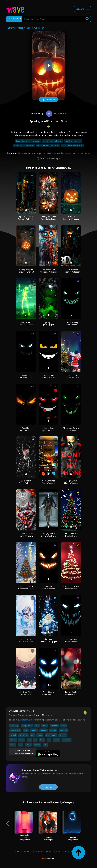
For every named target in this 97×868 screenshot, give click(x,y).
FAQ (72, 851)
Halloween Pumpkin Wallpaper (71, 218)
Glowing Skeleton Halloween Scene (26, 324)
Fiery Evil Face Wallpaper (49, 588)
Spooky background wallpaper (28, 141)
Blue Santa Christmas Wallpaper (49, 640)
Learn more (48, 787)
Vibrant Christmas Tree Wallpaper (71, 535)
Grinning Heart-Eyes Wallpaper (48, 429)
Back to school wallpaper (24, 145)
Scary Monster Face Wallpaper (71, 640)
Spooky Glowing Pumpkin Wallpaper (26, 218)
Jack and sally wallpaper (52, 141)
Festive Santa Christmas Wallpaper (71, 376)
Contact (19, 851)
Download (48, 100)
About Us (28, 851)
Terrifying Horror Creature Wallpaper (48, 535)
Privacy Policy (62, 851)
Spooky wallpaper (35, 28)
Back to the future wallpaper (48, 145)
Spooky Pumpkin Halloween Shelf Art (26, 271)
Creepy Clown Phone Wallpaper (71, 482)
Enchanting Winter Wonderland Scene (26, 588)
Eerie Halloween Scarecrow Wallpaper (71, 271)
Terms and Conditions (44, 851)
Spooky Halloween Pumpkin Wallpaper (48, 218)
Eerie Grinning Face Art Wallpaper (48, 693)
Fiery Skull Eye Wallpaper (26, 429)
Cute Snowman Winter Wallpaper (26, 640)
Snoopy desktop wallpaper (72, 145)
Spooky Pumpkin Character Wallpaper (49, 271)
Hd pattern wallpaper (73, 141)
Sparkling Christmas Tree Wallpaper (71, 588)
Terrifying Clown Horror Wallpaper (26, 535)
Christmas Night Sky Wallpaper (26, 693)
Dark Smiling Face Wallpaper (49, 376)
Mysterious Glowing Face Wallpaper (71, 429)
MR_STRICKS (56, 113)
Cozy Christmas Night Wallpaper (49, 482)
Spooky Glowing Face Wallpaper (71, 324)
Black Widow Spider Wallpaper (26, 482)
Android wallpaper (28, 720)
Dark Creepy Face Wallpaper (26, 376)
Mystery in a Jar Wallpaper (49, 324)
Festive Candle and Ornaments (71, 693)
